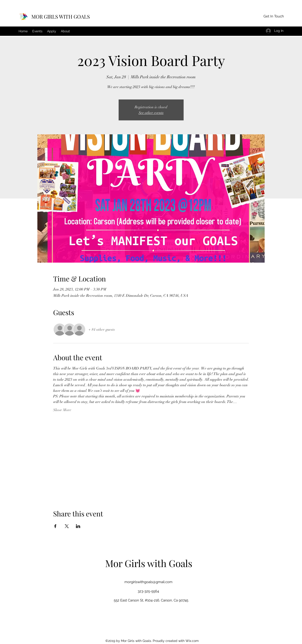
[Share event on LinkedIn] (78, 526)
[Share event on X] (67, 526)
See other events (151, 113)
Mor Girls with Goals (149, 563)
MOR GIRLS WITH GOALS (61, 17)
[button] (274, 16)
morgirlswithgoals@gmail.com (148, 582)
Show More (62, 410)
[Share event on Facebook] (55, 526)
